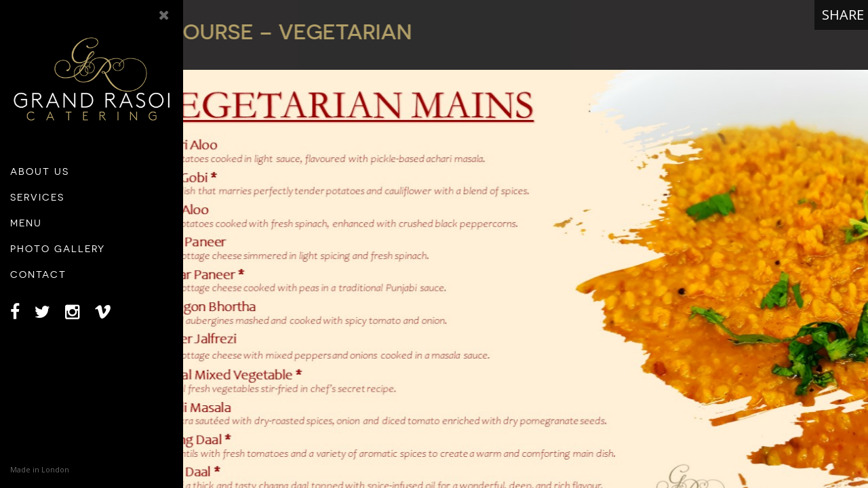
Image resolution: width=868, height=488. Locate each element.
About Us (40, 171)
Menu (26, 223)
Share (843, 15)
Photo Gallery (58, 249)
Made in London (40, 469)
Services (37, 197)
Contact (38, 274)
